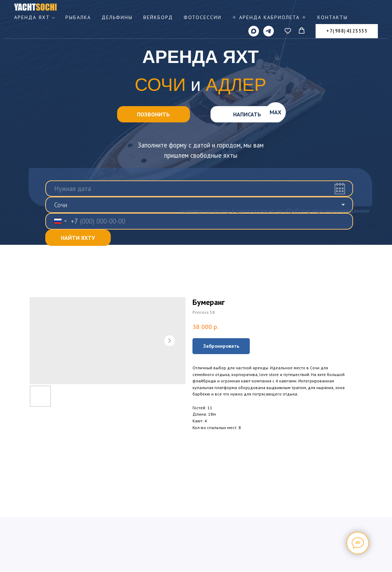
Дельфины (117, 17)
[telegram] (269, 31)
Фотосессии (203, 17)
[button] (288, 31)
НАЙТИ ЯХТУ (78, 238)
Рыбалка (78, 17)
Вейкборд (158, 17)
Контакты (333, 17)
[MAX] (254, 31)
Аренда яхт (32, 17)
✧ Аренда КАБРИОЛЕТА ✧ (269, 17)
